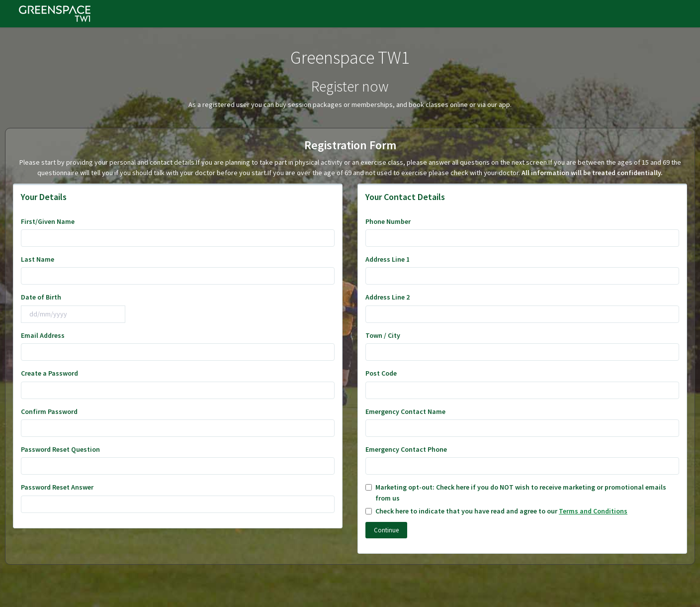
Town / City (383, 335)
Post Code (381, 373)
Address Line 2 (388, 297)
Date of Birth (41, 297)
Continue (386, 530)
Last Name (38, 259)
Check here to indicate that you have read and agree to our (496, 511)
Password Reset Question (60, 449)
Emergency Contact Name (405, 411)
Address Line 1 (388, 259)
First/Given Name (48, 221)
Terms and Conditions (593, 511)
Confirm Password (49, 411)
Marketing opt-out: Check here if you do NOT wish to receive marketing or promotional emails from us (516, 492)
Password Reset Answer (57, 487)
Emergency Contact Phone (406, 449)
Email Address (43, 335)
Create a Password (49, 373)
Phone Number (388, 221)
